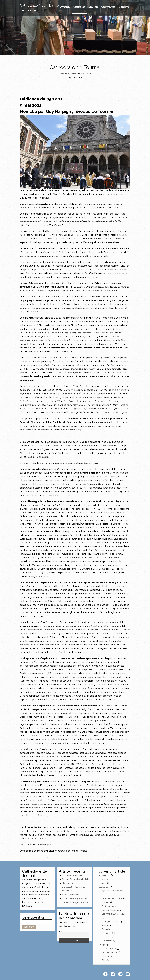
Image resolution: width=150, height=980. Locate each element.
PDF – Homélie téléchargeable (35, 845)
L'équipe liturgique (109, 952)
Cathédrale (109, 7)
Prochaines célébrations (72, 875)
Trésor (108, 937)
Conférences (107, 906)
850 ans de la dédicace (31, 851)
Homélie (83, 851)
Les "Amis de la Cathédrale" (113, 914)
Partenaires (107, 929)
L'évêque (106, 956)
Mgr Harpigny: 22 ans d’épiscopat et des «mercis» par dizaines (74, 887)
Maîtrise (105, 925)
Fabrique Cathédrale (110, 910)
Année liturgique (109, 949)
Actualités (79, 7)
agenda (105, 879)
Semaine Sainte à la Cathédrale (75, 879)
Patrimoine (106, 933)
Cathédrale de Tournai (67, 851)
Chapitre (105, 902)
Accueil (65, 7)
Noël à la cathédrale (71, 895)
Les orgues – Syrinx (110, 922)
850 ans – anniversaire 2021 (114, 891)
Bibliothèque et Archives (112, 898)
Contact (124, 7)
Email (61, 931)
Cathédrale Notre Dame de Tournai (39, 8)
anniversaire (50, 851)
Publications (107, 941)
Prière (104, 960)
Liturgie (93, 7)
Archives (102, 883)
